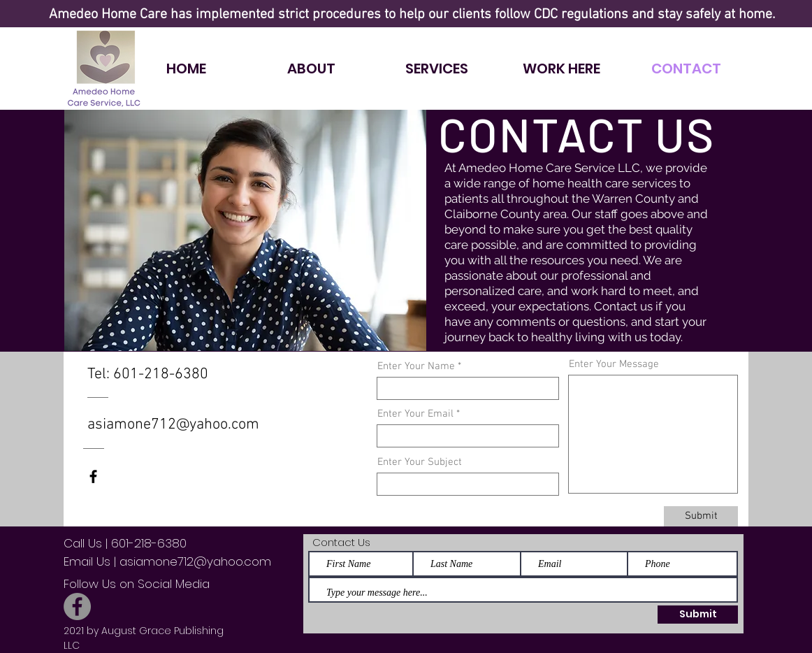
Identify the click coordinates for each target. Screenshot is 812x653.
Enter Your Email (415, 414)
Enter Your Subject (420, 462)
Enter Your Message (614, 365)
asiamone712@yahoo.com (173, 425)
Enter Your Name (416, 367)
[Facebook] (77, 607)
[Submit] (701, 516)
